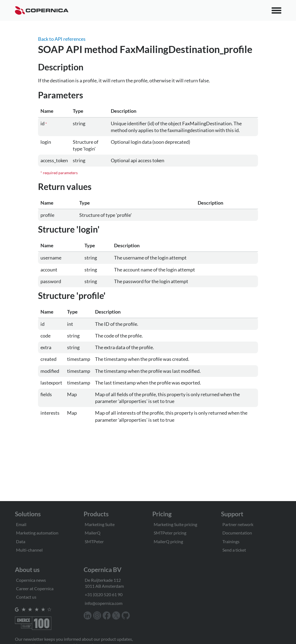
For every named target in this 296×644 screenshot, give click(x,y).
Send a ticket (234, 550)
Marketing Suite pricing (175, 524)
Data (21, 541)
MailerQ (93, 533)
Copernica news (31, 580)
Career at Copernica (35, 588)
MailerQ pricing (168, 541)
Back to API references (62, 39)
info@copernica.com (104, 603)
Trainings (231, 541)
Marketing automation (37, 533)
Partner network (238, 524)
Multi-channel (29, 550)
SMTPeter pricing (170, 533)
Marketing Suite (100, 524)
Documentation (237, 533)
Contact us (26, 597)
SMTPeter (94, 541)
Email (21, 524)
